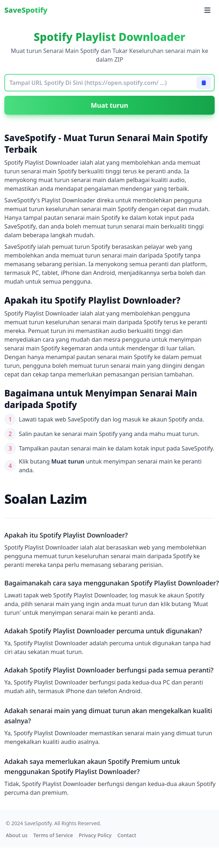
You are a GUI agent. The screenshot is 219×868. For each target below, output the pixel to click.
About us (17, 835)
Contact (127, 835)
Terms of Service (53, 835)
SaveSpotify (26, 10)
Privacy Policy (95, 835)
